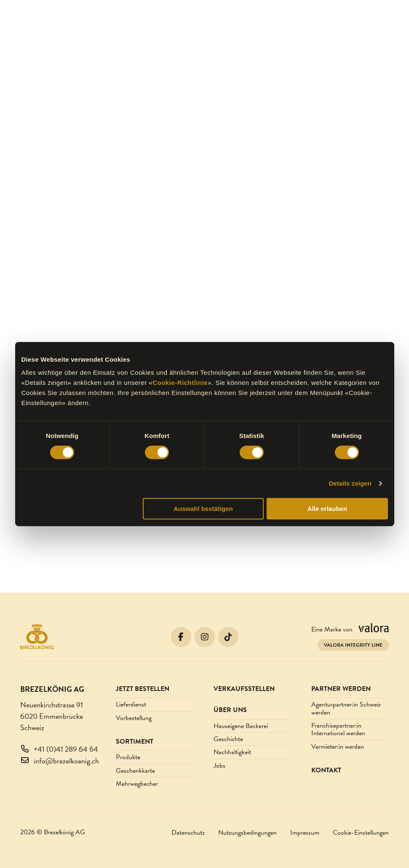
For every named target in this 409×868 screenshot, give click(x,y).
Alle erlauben (327, 509)
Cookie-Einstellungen (361, 833)
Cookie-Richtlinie (180, 383)
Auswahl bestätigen (203, 509)
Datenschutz (188, 833)
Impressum (305, 833)
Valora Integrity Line (353, 645)
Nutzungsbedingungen (247, 833)
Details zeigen (350, 483)
